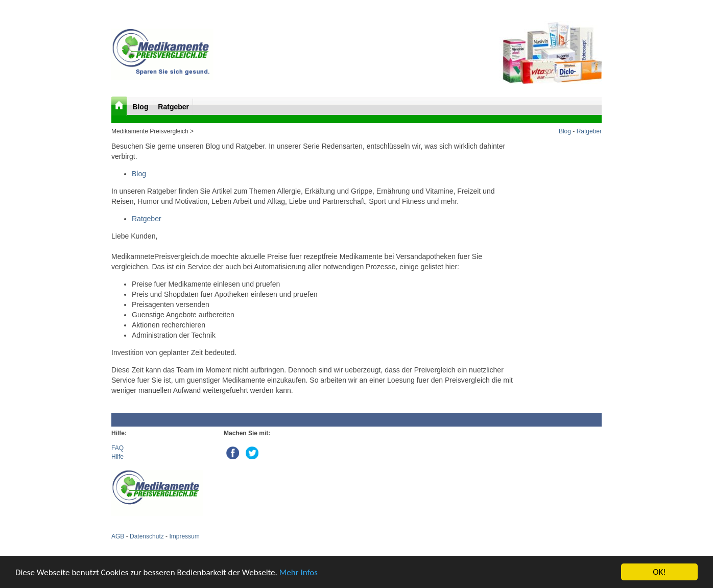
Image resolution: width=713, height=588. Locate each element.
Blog (141, 107)
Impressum (184, 536)
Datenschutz (147, 536)
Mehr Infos (299, 573)
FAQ (117, 448)
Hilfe (117, 457)
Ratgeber (173, 107)
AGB (118, 536)
